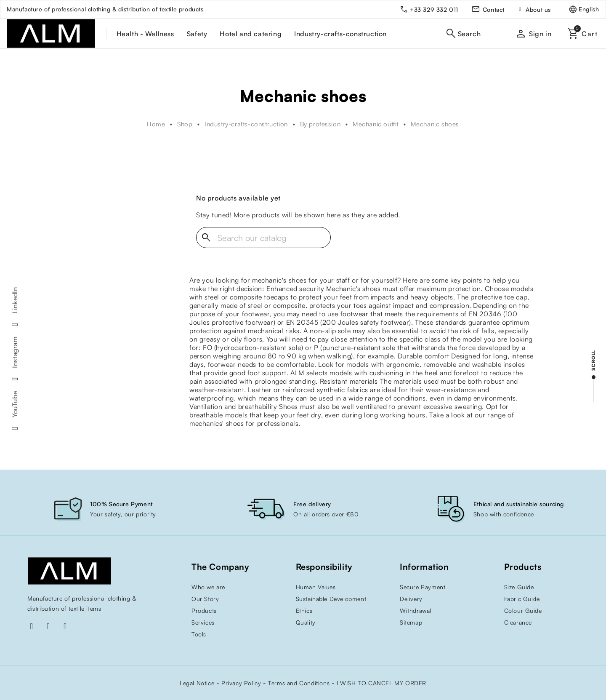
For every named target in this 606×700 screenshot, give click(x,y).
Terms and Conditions (299, 683)
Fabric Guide (522, 599)
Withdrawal (416, 610)
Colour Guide (523, 610)
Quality (306, 622)
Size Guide (519, 587)
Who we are (208, 587)
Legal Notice (197, 683)
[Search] (263, 238)
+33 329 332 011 (434, 9)
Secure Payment (423, 587)
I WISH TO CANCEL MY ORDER (381, 683)
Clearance (518, 622)
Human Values (316, 587)
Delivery (411, 599)
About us (538, 9)
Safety (197, 34)
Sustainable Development (331, 599)
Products (204, 610)
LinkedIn (15, 300)
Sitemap (411, 622)
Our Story (205, 599)
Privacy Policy (241, 683)
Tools (199, 634)
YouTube (15, 404)
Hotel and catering (251, 34)
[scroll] (593, 376)
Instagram (15, 352)
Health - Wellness (145, 34)
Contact (494, 9)
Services (203, 622)
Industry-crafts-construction (340, 34)
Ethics (304, 610)
